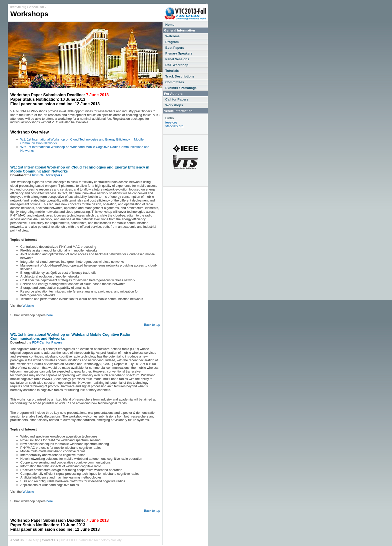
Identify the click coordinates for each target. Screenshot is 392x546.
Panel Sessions (177, 59)
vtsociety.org (174, 126)
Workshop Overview (29, 132)
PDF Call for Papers (47, 175)
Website (28, 306)
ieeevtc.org (18, 7)
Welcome (172, 36)
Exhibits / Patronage (181, 88)
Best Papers (175, 48)
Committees (174, 82)
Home (170, 25)
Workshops (174, 105)
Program (172, 42)
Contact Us (50, 540)
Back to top (152, 325)
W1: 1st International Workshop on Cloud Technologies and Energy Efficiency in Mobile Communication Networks (82, 141)
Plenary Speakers (179, 53)
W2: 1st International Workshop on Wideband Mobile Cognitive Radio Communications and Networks (85, 149)
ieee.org (171, 122)
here (50, 315)
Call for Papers (177, 99)
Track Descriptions (180, 76)
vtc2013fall (37, 7)
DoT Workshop (177, 65)
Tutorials (172, 71)
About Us (17, 540)
